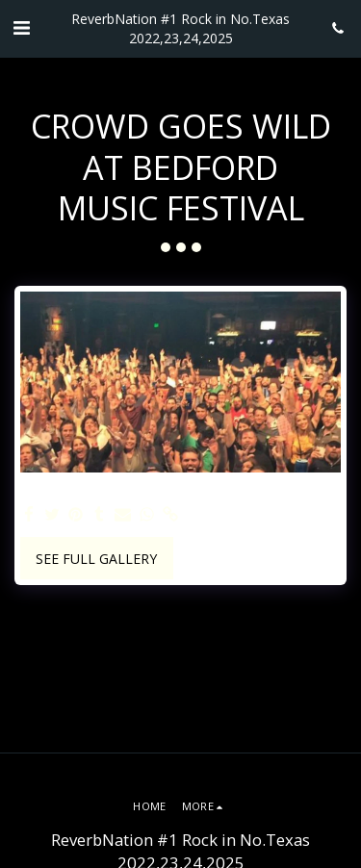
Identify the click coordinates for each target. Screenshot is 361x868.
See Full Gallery (96, 559)
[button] (21, 27)
